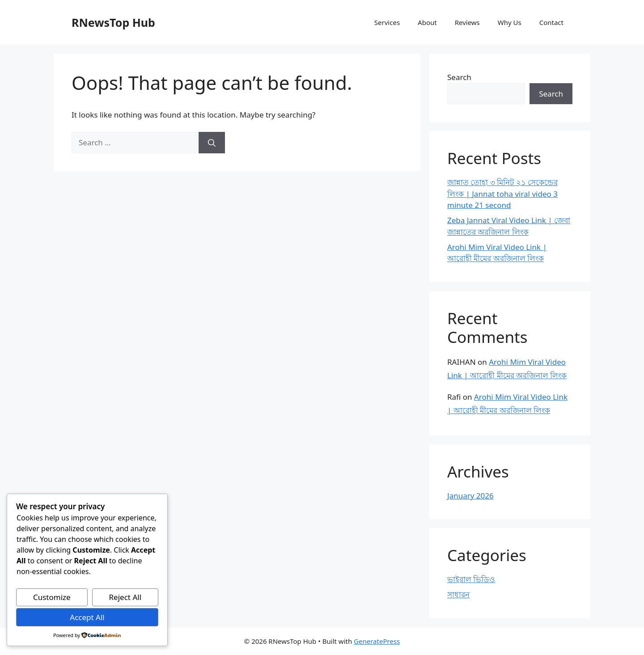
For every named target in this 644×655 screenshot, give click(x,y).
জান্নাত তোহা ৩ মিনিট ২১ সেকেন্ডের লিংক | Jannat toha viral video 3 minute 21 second (502, 194)
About (427, 22)
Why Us (510, 22)
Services (387, 22)
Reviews (467, 22)
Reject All (125, 597)
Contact (551, 22)
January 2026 (470, 496)
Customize (52, 597)
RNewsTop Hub (113, 22)
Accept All (87, 617)
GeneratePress (377, 641)
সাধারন (458, 594)
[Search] (212, 143)
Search (459, 77)
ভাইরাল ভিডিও (471, 579)
